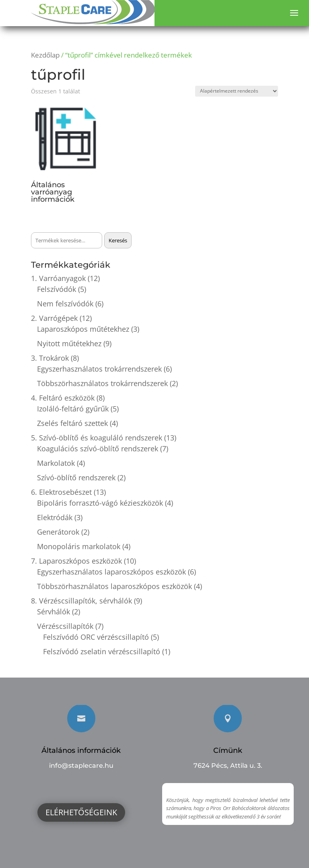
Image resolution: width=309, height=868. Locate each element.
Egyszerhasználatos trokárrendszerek (99, 369)
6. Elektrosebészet (61, 492)
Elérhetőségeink (81, 812)
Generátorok (58, 532)
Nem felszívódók (65, 304)
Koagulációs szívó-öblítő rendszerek (98, 448)
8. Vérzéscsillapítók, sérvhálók (81, 601)
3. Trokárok (50, 358)
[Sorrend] (237, 91)
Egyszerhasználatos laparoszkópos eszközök (111, 572)
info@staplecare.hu (81, 766)
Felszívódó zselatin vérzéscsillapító (102, 651)
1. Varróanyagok (58, 278)
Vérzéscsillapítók (65, 626)
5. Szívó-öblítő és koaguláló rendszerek (97, 438)
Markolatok (56, 463)
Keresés (118, 240)
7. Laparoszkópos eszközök (76, 561)
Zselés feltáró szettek (72, 423)
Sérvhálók (54, 612)
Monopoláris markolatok (79, 546)
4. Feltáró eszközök (63, 398)
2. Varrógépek (54, 318)
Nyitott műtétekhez (69, 343)
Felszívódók (57, 289)
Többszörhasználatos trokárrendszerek (102, 383)
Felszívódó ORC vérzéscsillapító (96, 637)
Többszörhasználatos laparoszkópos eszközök (114, 586)
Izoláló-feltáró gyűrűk (73, 409)
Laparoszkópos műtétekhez (83, 329)
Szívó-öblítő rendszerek (76, 477)
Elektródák (55, 517)
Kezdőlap (45, 55)
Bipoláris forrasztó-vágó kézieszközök (100, 503)
